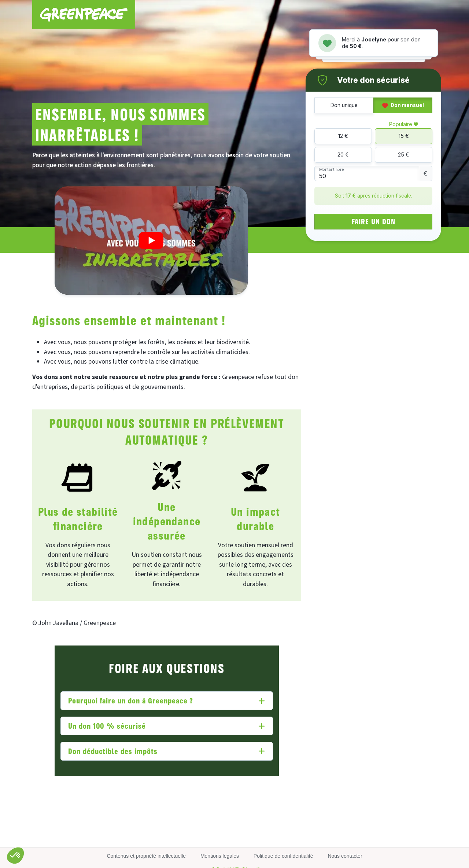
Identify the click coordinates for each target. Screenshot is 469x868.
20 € (343, 155)
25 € (404, 155)
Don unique (344, 105)
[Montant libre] (367, 174)
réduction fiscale (392, 196)
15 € (404, 136)
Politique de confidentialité (283, 856)
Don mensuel (403, 105)
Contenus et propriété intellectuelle (146, 856)
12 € (343, 136)
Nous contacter (345, 856)
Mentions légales (220, 856)
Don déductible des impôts (113, 751)
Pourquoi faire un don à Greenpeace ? (131, 700)
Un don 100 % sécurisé (107, 726)
